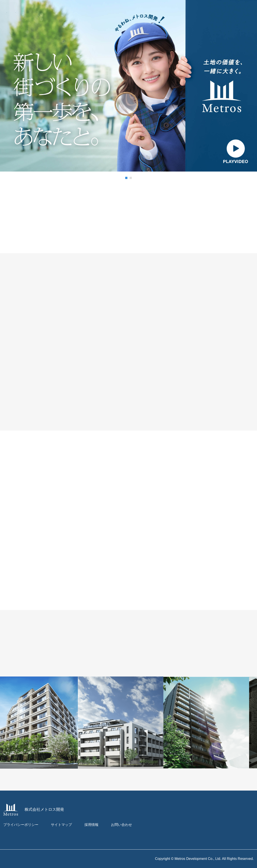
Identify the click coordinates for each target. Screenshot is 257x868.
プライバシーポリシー (21, 825)
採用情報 (91, 825)
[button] (126, 178)
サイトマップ (61, 825)
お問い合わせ (121, 825)
